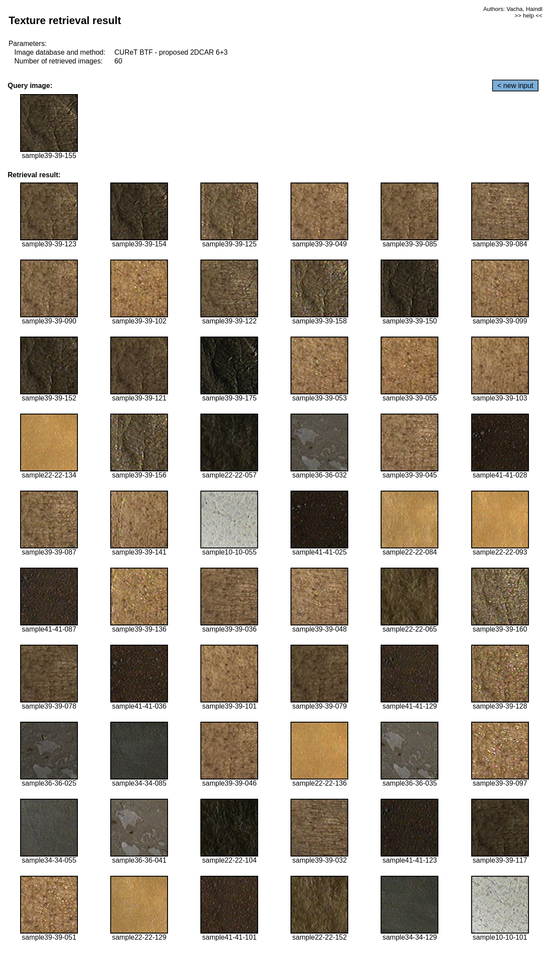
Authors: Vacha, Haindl (513, 9)
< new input (515, 86)
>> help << (528, 16)
